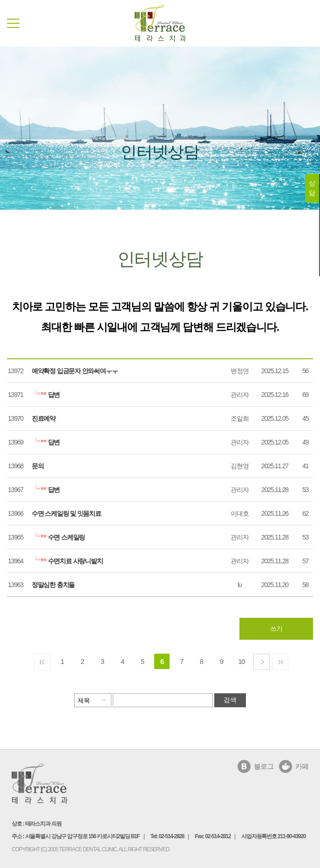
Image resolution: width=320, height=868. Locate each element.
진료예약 (44, 418)
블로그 (263, 766)
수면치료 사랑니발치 (67, 561)
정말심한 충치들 (53, 585)
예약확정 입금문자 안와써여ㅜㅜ (75, 371)
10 (241, 661)
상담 (312, 188)
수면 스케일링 (58, 537)
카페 (302, 766)
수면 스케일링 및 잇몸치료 (66, 513)
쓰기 (276, 629)
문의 (38, 466)
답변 (46, 395)
